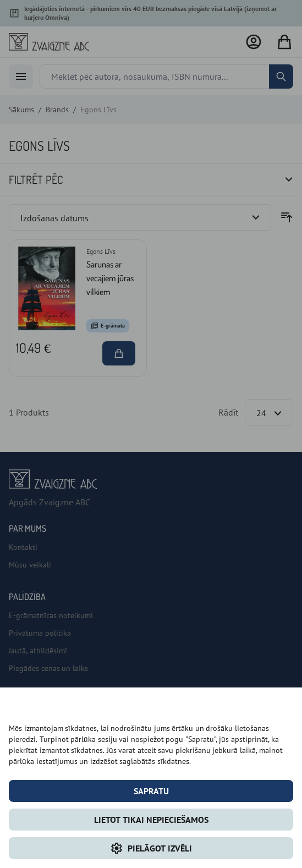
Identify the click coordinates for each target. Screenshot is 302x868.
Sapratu (151, 791)
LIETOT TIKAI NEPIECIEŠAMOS (151, 820)
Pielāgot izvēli (151, 848)
